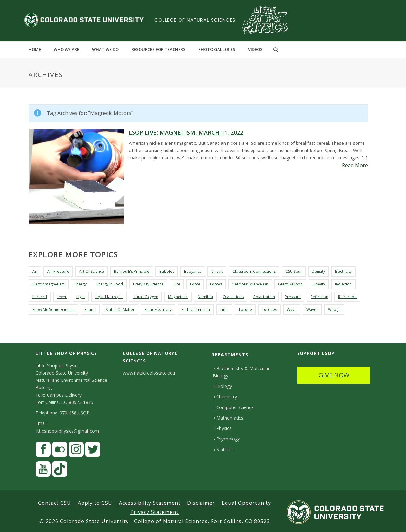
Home (35, 49)
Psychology (227, 439)
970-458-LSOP (75, 413)
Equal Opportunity (246, 503)
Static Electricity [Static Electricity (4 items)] (158, 309)
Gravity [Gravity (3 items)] (319, 284)
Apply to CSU (95, 503)
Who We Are (66, 49)
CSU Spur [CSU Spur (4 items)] (294, 271)
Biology (223, 386)
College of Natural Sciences (195, 20)
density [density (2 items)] (318, 271)
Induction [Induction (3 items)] (343, 284)
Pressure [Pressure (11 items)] (293, 297)
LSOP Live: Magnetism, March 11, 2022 (186, 132)
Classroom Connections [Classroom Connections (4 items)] (254, 271)
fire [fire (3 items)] (177, 284)
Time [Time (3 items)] (224, 309)
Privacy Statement (154, 512)
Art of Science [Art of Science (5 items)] (92, 271)
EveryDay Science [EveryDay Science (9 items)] (148, 284)
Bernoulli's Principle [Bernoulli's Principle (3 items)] (132, 271)
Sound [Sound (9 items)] (90, 309)
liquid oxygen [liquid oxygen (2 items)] (145, 297)
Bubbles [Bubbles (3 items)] (167, 271)
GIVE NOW (334, 375)
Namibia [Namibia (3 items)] (205, 297)
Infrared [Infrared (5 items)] (40, 297)
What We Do (105, 49)
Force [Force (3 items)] (195, 284)
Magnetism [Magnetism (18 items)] (178, 297)
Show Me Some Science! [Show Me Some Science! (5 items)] (53, 309)
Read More (355, 165)
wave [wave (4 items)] (292, 309)
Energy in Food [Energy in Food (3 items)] (110, 284)
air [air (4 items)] (35, 271)
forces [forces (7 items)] (216, 284)
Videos (255, 49)
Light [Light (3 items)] (81, 297)
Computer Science (234, 407)
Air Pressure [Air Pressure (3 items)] (58, 271)
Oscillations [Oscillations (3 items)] (233, 297)
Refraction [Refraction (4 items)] (347, 297)
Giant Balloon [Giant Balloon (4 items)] (290, 284)
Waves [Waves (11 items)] (312, 309)
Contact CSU (55, 503)
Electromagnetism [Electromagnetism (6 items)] (49, 284)
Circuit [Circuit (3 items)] (217, 271)
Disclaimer (201, 503)
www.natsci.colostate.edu (149, 373)
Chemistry (225, 397)
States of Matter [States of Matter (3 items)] (120, 309)
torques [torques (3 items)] (269, 309)
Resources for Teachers (158, 49)
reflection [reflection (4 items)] (319, 297)
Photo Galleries (217, 49)
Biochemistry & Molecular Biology (241, 372)
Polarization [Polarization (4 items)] (264, 297)
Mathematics (229, 418)
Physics (223, 428)
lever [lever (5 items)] (62, 297)
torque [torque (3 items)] (245, 309)
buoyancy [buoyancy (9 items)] (193, 271)
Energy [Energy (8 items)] (81, 284)
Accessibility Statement (150, 503)
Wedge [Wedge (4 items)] (334, 309)
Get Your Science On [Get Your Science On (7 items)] (250, 284)
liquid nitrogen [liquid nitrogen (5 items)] (109, 297)
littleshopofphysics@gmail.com (67, 431)
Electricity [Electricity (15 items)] (343, 271)
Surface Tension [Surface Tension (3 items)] (196, 309)
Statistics (224, 449)
